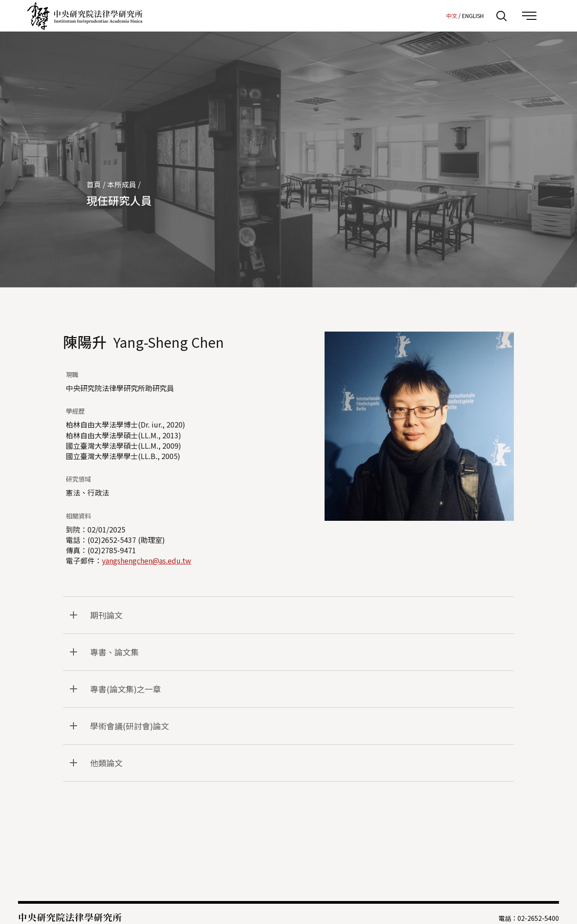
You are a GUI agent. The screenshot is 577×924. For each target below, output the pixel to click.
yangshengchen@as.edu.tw (147, 560)
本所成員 (122, 184)
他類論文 (106, 763)
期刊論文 (106, 615)
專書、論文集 (114, 652)
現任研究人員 (119, 200)
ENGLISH (473, 16)
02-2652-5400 (538, 918)
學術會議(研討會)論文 (130, 726)
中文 (452, 16)
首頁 (94, 184)
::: (437, 15)
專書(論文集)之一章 (126, 689)
